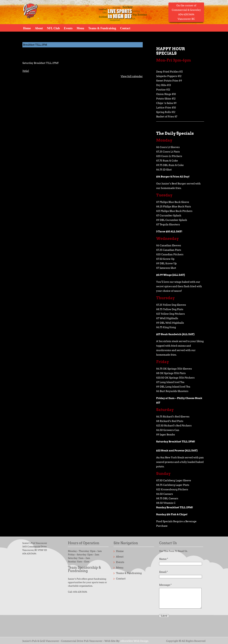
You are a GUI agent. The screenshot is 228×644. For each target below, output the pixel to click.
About (39, 28)
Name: (164, 559)
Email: (163, 572)
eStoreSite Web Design (134, 641)
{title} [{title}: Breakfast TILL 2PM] (26, 71)
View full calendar (132, 76)
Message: (165, 585)
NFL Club (53, 28)
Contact (125, 28)
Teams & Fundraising (102, 28)
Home (27, 28)
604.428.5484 (29, 554)
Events (68, 28)
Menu (80, 28)
